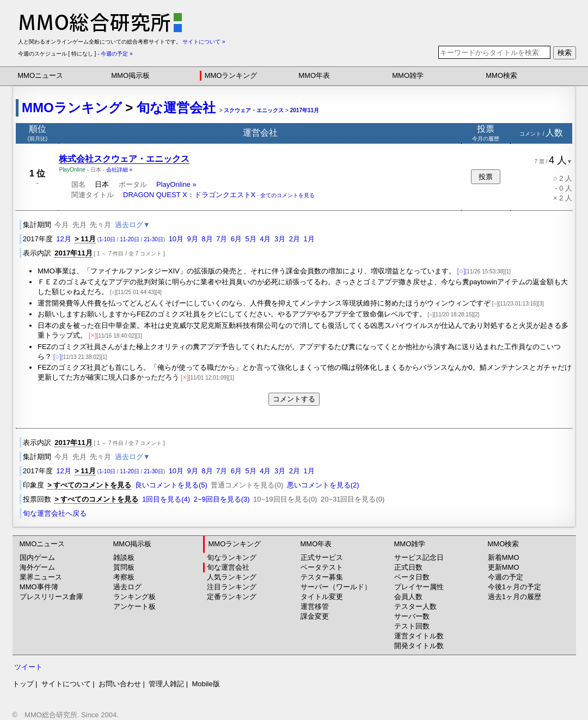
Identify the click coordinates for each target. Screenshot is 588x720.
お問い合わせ (120, 684)
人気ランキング (232, 577)
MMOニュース (40, 75)
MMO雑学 (408, 75)
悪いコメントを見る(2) (323, 485)
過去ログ (127, 587)
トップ (23, 684)
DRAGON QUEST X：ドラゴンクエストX (189, 195)
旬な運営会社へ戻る (55, 513)
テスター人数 (415, 606)
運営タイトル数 (419, 636)
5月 (251, 239)
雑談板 (124, 557)
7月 (222, 239)
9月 (193, 239)
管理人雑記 (166, 684)
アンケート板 (134, 606)
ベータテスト (322, 567)
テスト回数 (412, 626)
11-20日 (130, 239)
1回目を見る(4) (166, 499)
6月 (236, 239)
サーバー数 (412, 616)
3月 (280, 239)
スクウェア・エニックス (254, 110)
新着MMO (504, 557)
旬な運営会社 (176, 108)
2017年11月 (305, 110)
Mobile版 (206, 684)
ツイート (28, 667)
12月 (63, 239)
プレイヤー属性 (419, 587)
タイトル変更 (322, 597)
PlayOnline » (176, 184)
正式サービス (322, 557)
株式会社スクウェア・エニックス (124, 159)
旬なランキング (232, 557)
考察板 (124, 577)
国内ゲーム (37, 557)
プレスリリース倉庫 (51, 597)
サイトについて (66, 684)
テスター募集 (322, 577)
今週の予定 (506, 577)
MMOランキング (231, 75)
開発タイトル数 (419, 646)
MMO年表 (314, 75)
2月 (295, 239)
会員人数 (408, 597)
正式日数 (408, 567)
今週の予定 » (117, 54)
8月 (207, 239)
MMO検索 (501, 75)
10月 (176, 239)
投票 (486, 177)
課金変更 (315, 616)
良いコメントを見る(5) (171, 485)
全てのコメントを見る (287, 195)
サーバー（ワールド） (336, 587)
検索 (565, 53)
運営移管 (315, 606)
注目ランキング (232, 587)
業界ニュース (41, 577)
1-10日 (107, 239)
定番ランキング (232, 597)
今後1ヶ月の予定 (514, 587)
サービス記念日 (419, 557)
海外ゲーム (37, 567)
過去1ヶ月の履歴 (514, 597)
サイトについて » (204, 42)
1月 (309, 239)
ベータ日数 (412, 577)
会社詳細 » (119, 170)
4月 (265, 239)
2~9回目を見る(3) (222, 499)
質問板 (124, 567)
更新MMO (504, 567)
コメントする (294, 399)
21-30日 (154, 239)
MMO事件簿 (39, 587)
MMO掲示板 (130, 75)
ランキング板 (134, 597)
